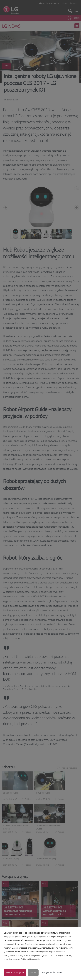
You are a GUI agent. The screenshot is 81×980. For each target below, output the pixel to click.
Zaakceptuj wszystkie (15, 973)
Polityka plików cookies (52, 973)
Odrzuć (33, 973)
